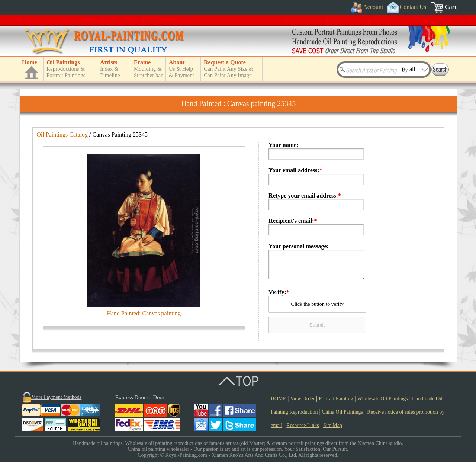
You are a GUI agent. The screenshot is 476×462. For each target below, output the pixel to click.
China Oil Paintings (342, 412)
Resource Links (303, 425)
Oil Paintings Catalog (62, 134)
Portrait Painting (336, 399)
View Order (302, 399)
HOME (278, 399)
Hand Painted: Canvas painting (144, 313)
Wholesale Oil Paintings (383, 399)
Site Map (333, 425)
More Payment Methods (56, 397)
